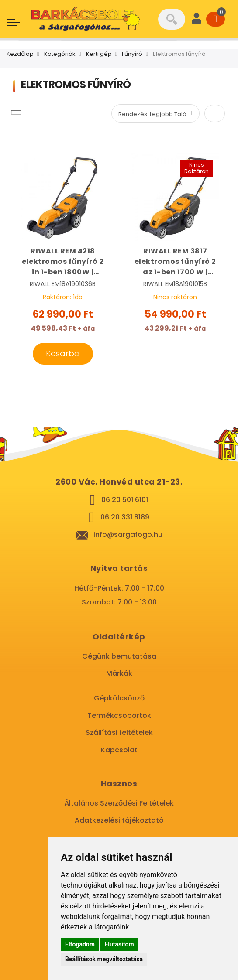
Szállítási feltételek (119, 732)
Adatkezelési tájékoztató (119, 820)
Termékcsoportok (119, 715)
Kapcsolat (119, 750)
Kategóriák (60, 54)
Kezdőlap (20, 54)
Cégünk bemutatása (119, 656)
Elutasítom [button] (119, 944)
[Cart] (216, 19)
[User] (197, 19)
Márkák (119, 673)
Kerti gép (99, 54)
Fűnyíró (132, 54)
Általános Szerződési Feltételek (119, 803)
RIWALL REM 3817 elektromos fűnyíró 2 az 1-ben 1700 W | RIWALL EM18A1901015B (175, 262)
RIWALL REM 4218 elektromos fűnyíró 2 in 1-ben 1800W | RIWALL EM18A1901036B (63, 262)
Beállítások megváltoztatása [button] (104, 959)
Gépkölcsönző (119, 698)
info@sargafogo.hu (128, 534)
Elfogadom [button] (80, 944)
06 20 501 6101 (125, 500)
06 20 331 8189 (125, 517)
